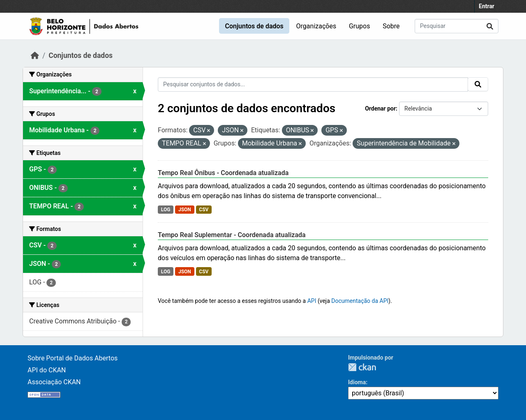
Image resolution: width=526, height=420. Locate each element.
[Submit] (490, 26)
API (312, 301)
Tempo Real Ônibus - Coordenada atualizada (223, 173)
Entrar (487, 6)
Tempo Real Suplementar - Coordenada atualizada (232, 235)
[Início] (35, 55)
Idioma (357, 382)
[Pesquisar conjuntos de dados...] (457, 26)
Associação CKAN (54, 382)
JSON (185, 210)
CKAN (362, 367)
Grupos (360, 26)
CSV (204, 210)
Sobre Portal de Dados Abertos (73, 358)
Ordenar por (380, 108)
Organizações (316, 26)
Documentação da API (360, 301)
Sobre (391, 26)
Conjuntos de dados (254, 26)
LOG (166, 210)
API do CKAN (47, 370)
